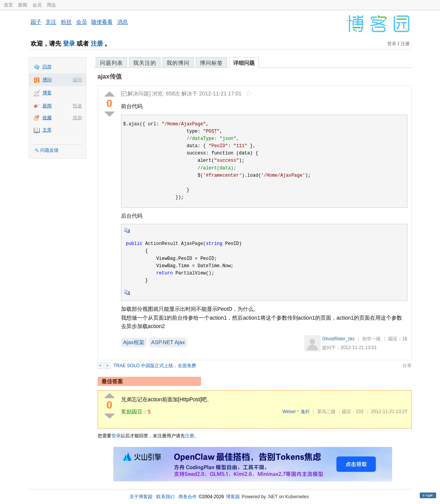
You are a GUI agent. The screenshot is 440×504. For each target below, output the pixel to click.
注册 (97, 44)
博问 (47, 80)
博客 (47, 93)
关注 (51, 22)
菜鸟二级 (326, 412)
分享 (407, 366)
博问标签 (211, 63)
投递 (77, 106)
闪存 (47, 67)
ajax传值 (110, 76)
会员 (37, 5)
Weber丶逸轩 (296, 412)
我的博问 (178, 63)
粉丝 (66, 22)
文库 (47, 130)
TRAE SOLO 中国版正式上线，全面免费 (155, 366)
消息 (123, 22)
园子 (36, 22)
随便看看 (102, 22)
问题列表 (111, 63)
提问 (77, 80)
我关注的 (145, 63)
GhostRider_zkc (338, 339)
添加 (77, 118)
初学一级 (371, 339)
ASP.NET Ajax (168, 342)
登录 (69, 44)
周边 (51, 5)
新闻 (23, 5)
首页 (8, 5)
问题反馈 (49, 150)
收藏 (47, 118)
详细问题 (244, 63)
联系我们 (165, 497)
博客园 (233, 497)
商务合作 (188, 497)
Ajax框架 (134, 342)
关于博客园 (141, 497)
